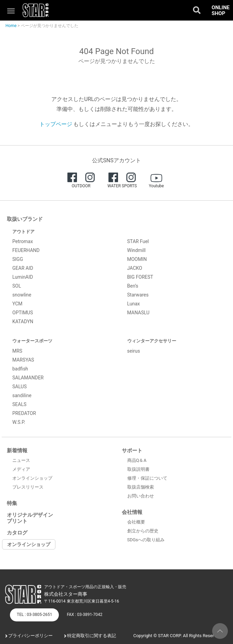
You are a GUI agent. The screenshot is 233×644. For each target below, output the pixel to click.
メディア (21, 469)
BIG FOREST (140, 277)
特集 (12, 503)
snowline (22, 295)
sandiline (22, 395)
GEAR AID (23, 268)
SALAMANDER (28, 378)
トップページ (56, 124)
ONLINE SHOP (221, 10)
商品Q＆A (137, 460)
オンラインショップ (32, 478)
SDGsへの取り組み (146, 540)
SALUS (20, 387)
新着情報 (17, 451)
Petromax (23, 241)
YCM (17, 304)
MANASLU (138, 313)
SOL (17, 286)
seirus (134, 351)
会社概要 (136, 522)
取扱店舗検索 (141, 487)
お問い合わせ (141, 496)
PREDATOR (24, 413)
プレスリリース (28, 487)
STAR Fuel (138, 241)
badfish (20, 369)
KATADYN (23, 321)
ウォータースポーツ (32, 341)
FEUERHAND (26, 250)
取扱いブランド (25, 219)
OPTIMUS (23, 313)
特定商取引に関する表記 (92, 636)
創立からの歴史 (143, 531)
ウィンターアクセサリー (152, 341)
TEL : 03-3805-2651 (34, 615)
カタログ (17, 533)
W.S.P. (19, 422)
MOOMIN (137, 259)
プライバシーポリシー (30, 636)
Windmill (137, 250)
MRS (17, 351)
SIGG (18, 259)
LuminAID (23, 277)
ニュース (21, 460)
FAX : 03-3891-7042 (85, 615)
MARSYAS (23, 360)
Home (11, 26)
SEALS (19, 404)
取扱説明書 (138, 469)
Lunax (134, 304)
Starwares (138, 295)
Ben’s (133, 286)
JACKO (135, 268)
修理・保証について (147, 478)
